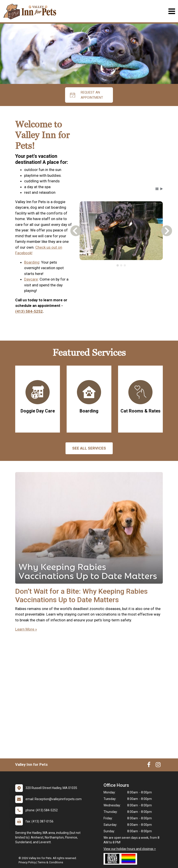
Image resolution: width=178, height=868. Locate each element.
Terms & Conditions (50, 862)
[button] (157, 189)
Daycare (31, 279)
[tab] (118, 265)
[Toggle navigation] (172, 11)
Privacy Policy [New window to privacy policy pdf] (27, 862)
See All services (89, 448)
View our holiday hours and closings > (130, 849)
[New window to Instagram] (158, 766)
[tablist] (121, 265)
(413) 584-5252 (29, 311)
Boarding (32, 262)
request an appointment (87, 95)
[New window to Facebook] (149, 766)
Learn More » (26, 629)
